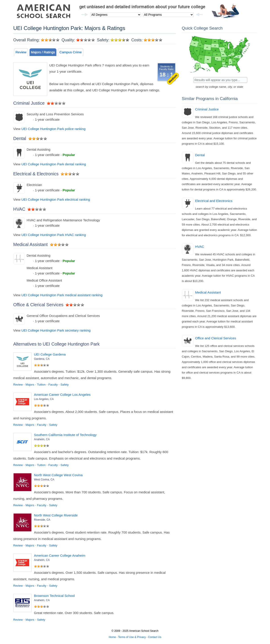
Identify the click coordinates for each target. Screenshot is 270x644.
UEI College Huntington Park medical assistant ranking (62, 295)
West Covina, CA (44, 480)
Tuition (41, 385)
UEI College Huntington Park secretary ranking (56, 330)
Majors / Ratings (43, 52)
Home (112, 637)
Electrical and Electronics (214, 201)
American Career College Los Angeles (62, 395)
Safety (65, 385)
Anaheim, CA (42, 439)
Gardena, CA (42, 359)
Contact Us (155, 637)
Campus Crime (71, 52)
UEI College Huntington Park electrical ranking (56, 199)
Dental (200, 155)
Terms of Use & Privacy (132, 637)
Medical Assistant (208, 292)
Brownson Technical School (54, 596)
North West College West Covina (58, 475)
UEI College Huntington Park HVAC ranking (54, 235)
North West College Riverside (56, 515)
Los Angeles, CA (44, 399)
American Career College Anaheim (60, 555)
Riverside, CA (42, 520)
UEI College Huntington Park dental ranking (54, 164)
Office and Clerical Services (216, 338)
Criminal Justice (207, 109)
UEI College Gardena (50, 354)
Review (21, 52)
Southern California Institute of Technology (65, 435)
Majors (30, 385)
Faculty (53, 385)
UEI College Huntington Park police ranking (54, 129)
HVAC (200, 247)
